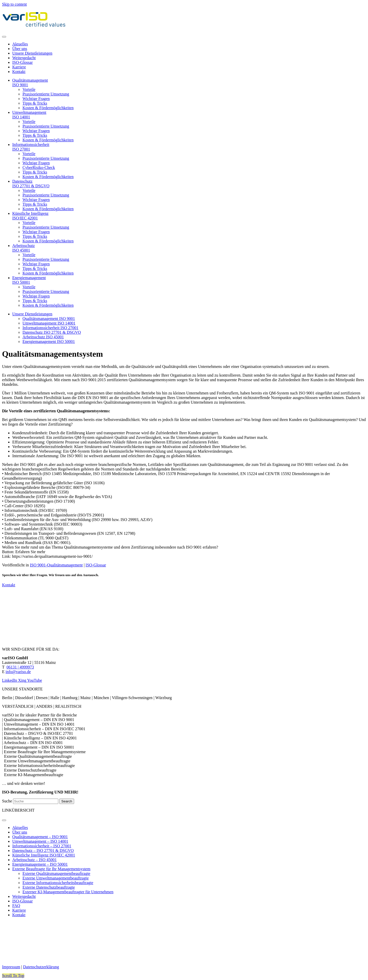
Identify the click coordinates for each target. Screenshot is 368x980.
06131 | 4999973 (20, 667)
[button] (13, 976)
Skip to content (14, 4)
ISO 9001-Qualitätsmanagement (56, 565)
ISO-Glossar (96, 565)
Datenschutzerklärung (41, 967)
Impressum (11, 967)
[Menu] (4, 37)
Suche (8, 801)
